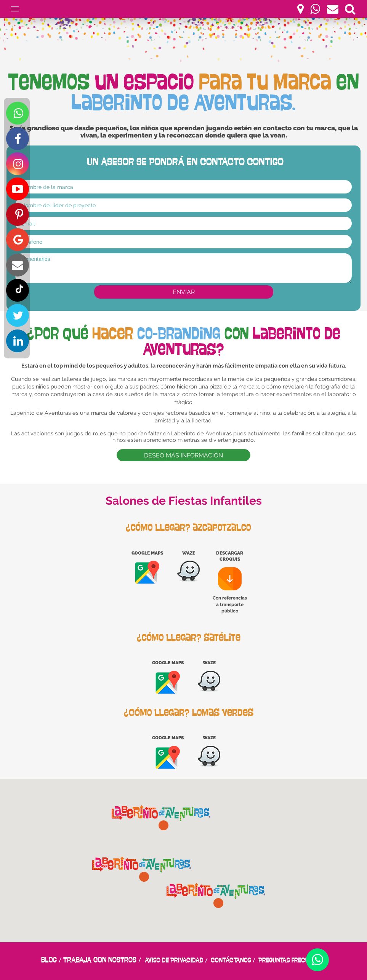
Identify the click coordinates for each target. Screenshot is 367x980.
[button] (216, 895)
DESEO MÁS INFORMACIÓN (183, 455)
